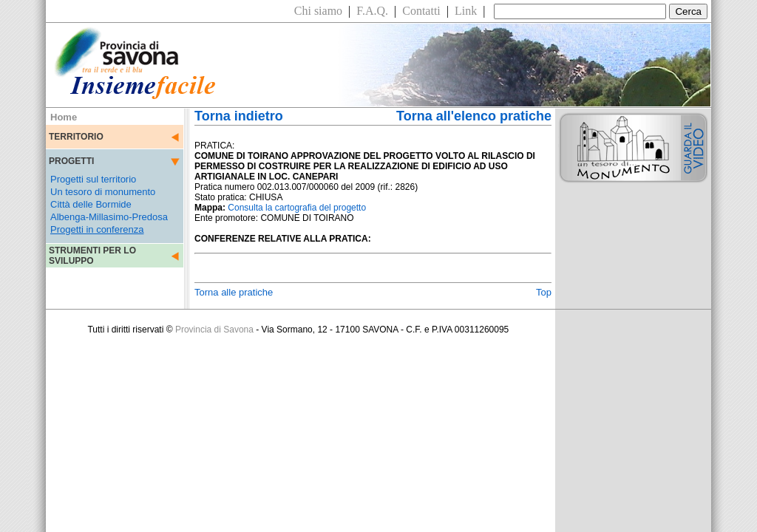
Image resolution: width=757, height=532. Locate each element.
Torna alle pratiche (234, 292)
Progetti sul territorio (93, 179)
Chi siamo (318, 11)
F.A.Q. (372, 11)
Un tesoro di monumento (103, 192)
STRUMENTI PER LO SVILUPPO (92, 256)
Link (466, 11)
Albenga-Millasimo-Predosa (109, 217)
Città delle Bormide (91, 204)
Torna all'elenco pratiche (474, 116)
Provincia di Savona (214, 330)
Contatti (421, 11)
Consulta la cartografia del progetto (297, 208)
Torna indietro (239, 116)
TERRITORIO (76, 137)
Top (544, 292)
